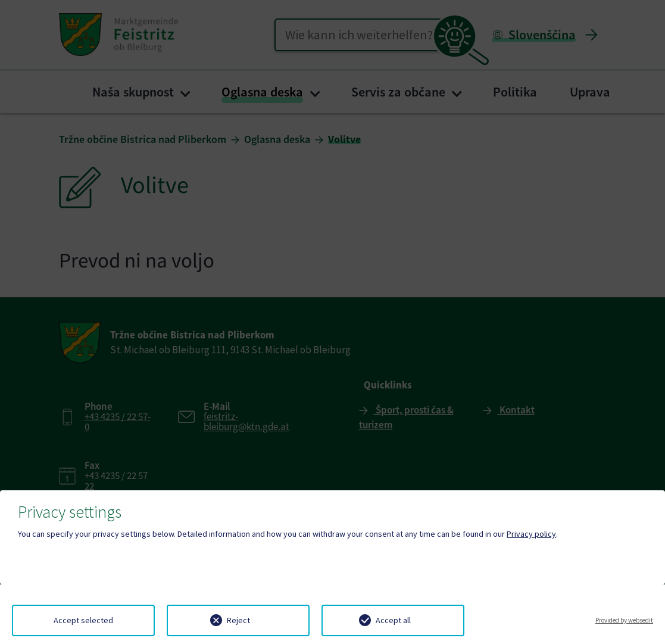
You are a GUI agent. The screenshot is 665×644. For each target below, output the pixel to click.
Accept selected (83, 620)
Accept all (393, 620)
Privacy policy (531, 534)
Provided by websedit (624, 620)
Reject (238, 620)
